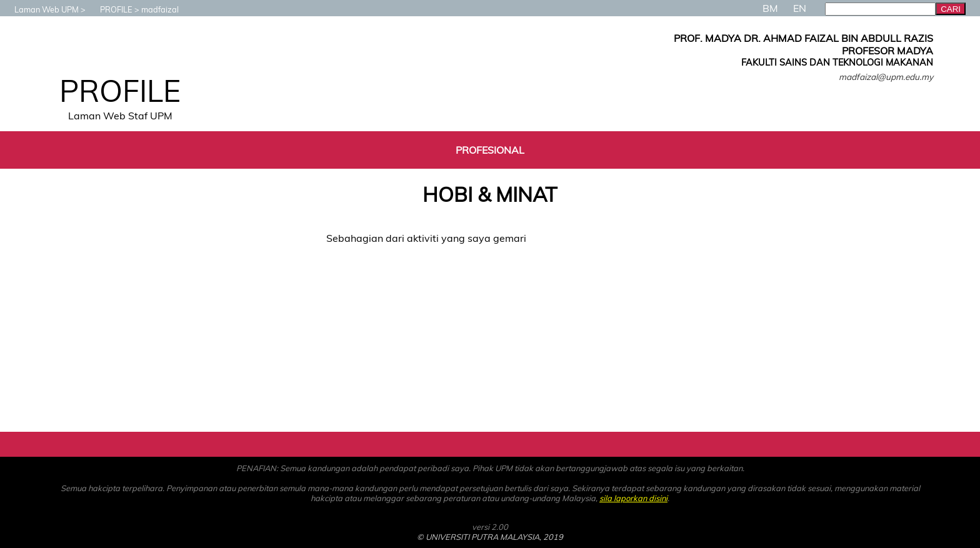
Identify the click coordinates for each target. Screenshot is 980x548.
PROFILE (110, 9)
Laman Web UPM (40, 9)
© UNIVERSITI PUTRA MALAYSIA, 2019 (490, 537)
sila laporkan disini (633, 498)
